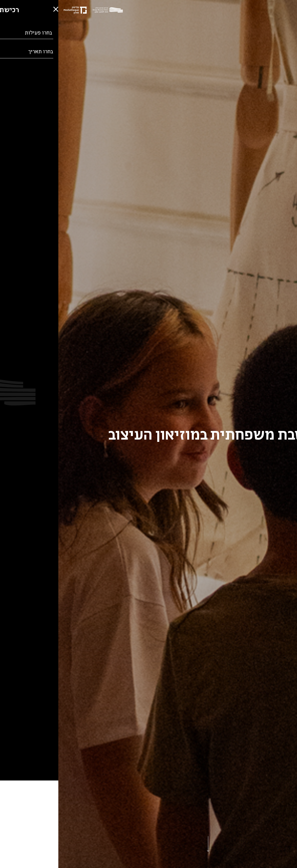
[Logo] (51, 10)
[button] (8, 849)
